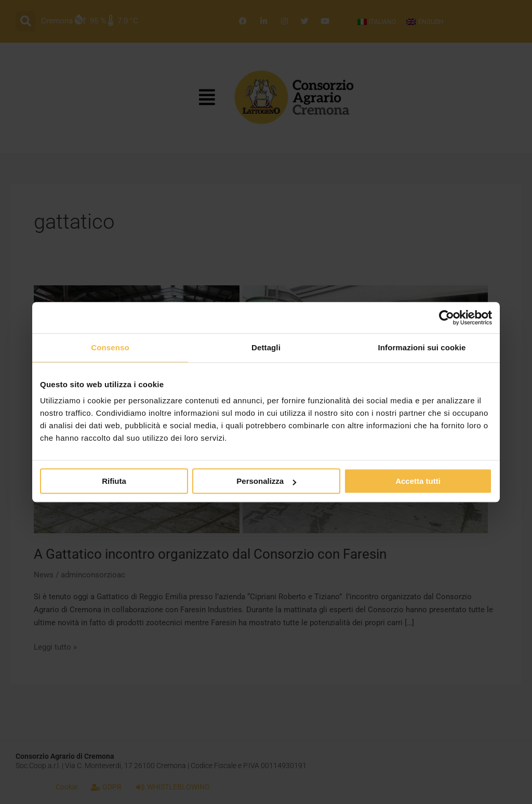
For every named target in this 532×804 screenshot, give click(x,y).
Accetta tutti (418, 481)
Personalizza (266, 481)
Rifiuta (114, 481)
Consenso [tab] (110, 347)
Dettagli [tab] (266, 347)
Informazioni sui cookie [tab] (422, 347)
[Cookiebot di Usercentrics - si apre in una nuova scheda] (447, 318)
